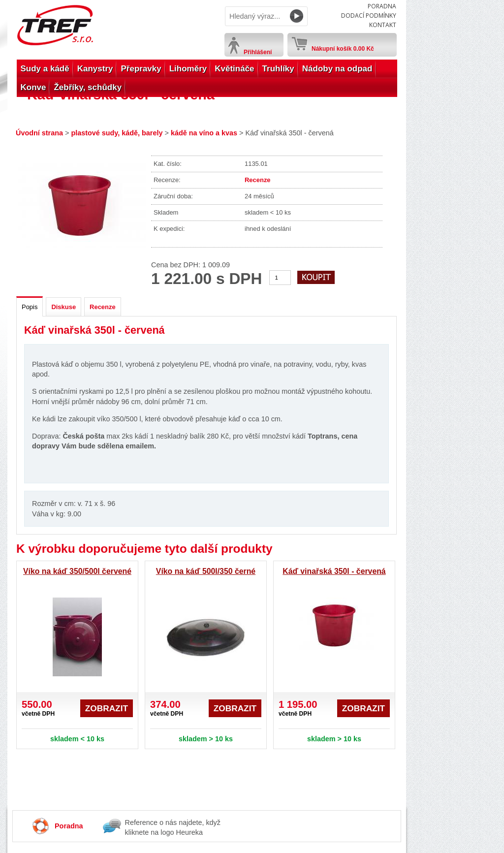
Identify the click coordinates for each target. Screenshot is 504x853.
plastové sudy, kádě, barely (117, 133)
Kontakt (383, 25)
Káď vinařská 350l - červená (334, 571)
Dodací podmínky (369, 16)
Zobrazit (107, 708)
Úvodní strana (39, 133)
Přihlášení (258, 52)
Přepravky (141, 69)
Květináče (234, 69)
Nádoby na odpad (337, 69)
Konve (33, 87)
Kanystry (95, 69)
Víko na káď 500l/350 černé (206, 571)
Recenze (258, 180)
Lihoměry (188, 69)
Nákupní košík (343, 47)
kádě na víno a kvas (204, 133)
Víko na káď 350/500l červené (77, 571)
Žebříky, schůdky (88, 87)
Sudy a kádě (45, 69)
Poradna (382, 6)
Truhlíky (278, 69)
